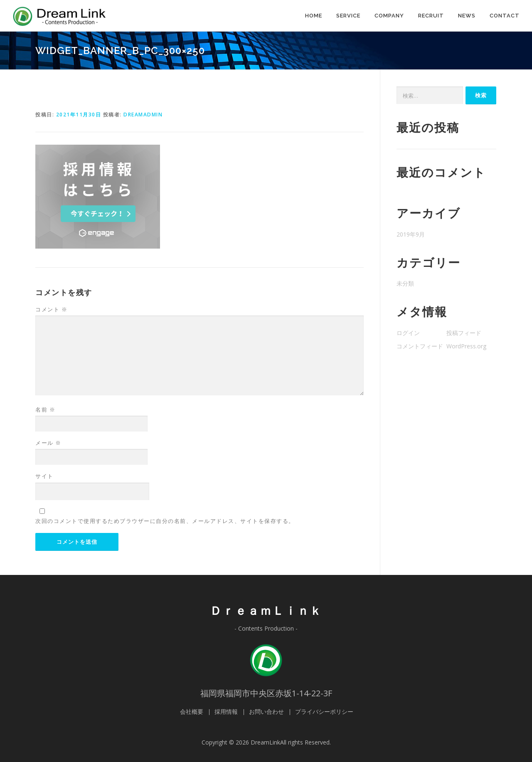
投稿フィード (464, 333)
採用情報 (226, 711)
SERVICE (348, 16)
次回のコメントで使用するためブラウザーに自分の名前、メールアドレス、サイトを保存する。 (165, 521)
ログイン (408, 333)
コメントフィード (420, 346)
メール (48, 443)
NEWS (467, 16)
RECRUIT (431, 16)
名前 (45, 409)
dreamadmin (143, 115)
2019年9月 (411, 234)
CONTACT (505, 16)
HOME (314, 16)
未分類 (405, 283)
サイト (44, 476)
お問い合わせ (266, 711)
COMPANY (389, 16)
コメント (51, 309)
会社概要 (192, 711)
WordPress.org (466, 346)
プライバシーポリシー (324, 711)
